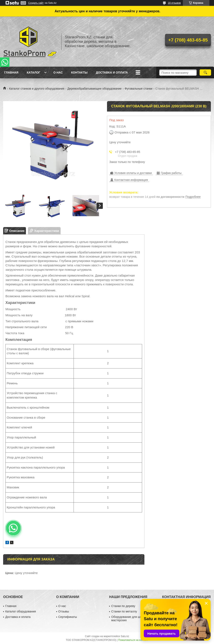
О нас (58, 72)
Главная (11, 72)
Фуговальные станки (138, 89)
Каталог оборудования (21, 611)
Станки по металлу (124, 611)
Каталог (34, 72)
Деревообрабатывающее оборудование (94, 89)
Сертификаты (68, 617)
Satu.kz (125, 636)
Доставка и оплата (112, 72)
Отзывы (64, 611)
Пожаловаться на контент (133, 640)
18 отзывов (174, 3)
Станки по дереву (123, 606)
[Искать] (205, 72)
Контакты (79, 72)
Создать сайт (36, 3)
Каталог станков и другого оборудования (37, 89)
